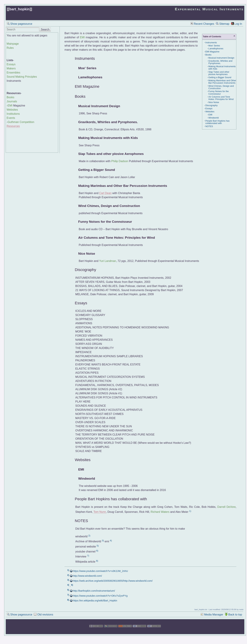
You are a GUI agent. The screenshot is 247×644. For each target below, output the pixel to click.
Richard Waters (160, 512)
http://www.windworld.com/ (87, 576)
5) (98, 546)
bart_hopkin (19, 9)
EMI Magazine (212, 52)
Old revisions (45, 615)
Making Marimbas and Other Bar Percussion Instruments (222, 82)
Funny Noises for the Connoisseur (219, 92)
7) (88, 556)
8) (97, 561)
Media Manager (214, 615)
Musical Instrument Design (221, 58)
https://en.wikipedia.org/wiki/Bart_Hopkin (95, 601)
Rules (10, 48)
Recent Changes (204, 24)
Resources (13, 126)
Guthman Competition (21, 122)
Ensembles (13, 73)
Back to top (235, 615)
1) (190, 511)
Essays (11, 64)
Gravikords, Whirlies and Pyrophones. (220, 62)
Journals (12, 101)
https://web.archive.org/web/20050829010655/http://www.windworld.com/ (113, 581)
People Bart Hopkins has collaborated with (217, 122)
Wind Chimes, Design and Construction (221, 87)
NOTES (209, 126)
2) (89, 536)
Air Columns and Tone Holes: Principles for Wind (221, 98)
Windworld (214, 118)
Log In (238, 24)
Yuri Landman (108, 261)
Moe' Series (214, 46)
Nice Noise (214, 102)
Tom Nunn (100, 512)
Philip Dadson (120, 161)
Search (45, 29)
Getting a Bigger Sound (220, 77)
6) (97, 551)
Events (11, 118)
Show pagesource (21, 24)
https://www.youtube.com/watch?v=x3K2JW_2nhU (100, 571)
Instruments (211, 43)
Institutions (13, 114)
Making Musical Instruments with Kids (222, 68)
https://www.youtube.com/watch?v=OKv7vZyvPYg (100, 596)
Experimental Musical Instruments (209, 9)
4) (111, 541)
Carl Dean (105, 193)
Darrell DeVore (227, 507)
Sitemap (224, 24)
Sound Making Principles (22, 77)
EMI (10, 106)
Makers (11, 68)
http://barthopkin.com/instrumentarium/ (94, 591)
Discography (211, 105)
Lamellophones (216, 49)
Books (10, 97)
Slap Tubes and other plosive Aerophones (219, 73)
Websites (12, 110)
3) (103, 541)
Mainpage (13, 44)
